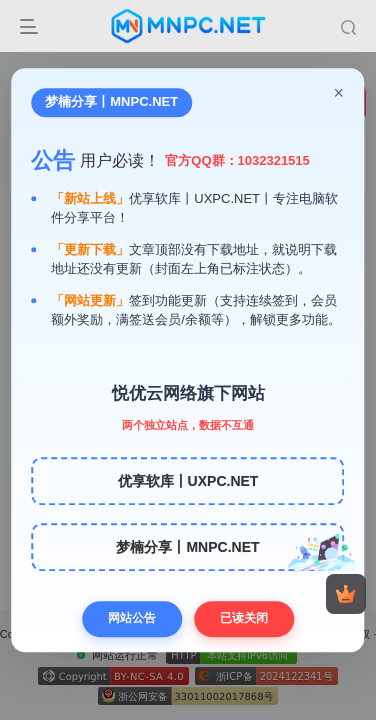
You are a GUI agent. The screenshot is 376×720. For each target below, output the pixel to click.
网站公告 (132, 618)
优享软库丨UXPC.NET (188, 481)
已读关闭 (244, 618)
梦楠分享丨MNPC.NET (187, 547)
